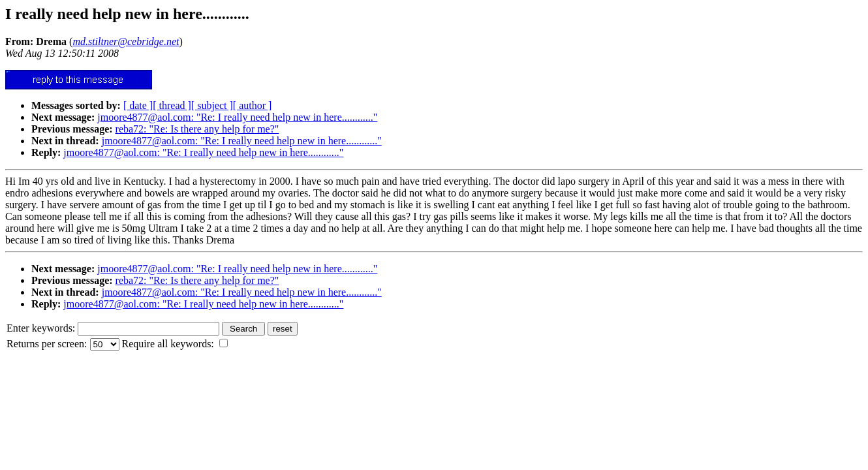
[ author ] (253, 105)
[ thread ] (172, 105)
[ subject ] (212, 105)
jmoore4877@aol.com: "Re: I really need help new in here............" (237, 117)
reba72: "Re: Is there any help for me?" (197, 129)
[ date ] (138, 105)
